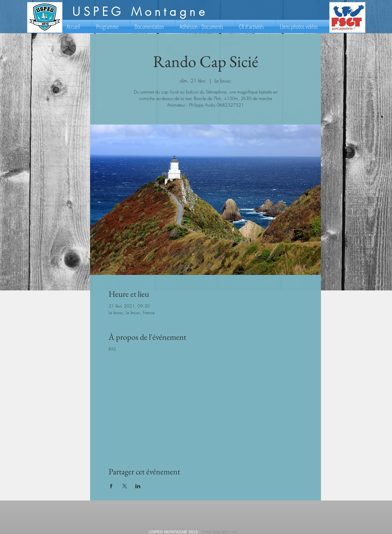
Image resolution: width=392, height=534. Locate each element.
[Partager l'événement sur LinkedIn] (138, 486)
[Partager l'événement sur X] (125, 486)
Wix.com (230, 532)
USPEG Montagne (140, 12)
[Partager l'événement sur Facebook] (111, 486)
